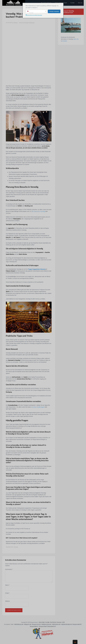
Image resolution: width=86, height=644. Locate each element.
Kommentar (9, 569)
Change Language (54, 11)
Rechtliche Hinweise (56, 622)
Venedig (16, 547)
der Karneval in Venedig (38, 211)
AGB (63, 622)
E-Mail (7, 593)
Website (7, 601)
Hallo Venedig (14, 3)
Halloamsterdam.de (66, 624)
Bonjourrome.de (36, 624)
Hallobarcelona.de (46, 624)
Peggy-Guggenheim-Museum (37, 269)
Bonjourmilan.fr (43, 626)
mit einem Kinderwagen (38, 407)
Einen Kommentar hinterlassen (27, 23)
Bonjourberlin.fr (52, 626)
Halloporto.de (28, 624)
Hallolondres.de (56, 624)
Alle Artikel (42, 622)
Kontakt (47, 622)
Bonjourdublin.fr (34, 626)
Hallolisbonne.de (19, 624)
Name (7, 585)
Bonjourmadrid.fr (77, 624)
